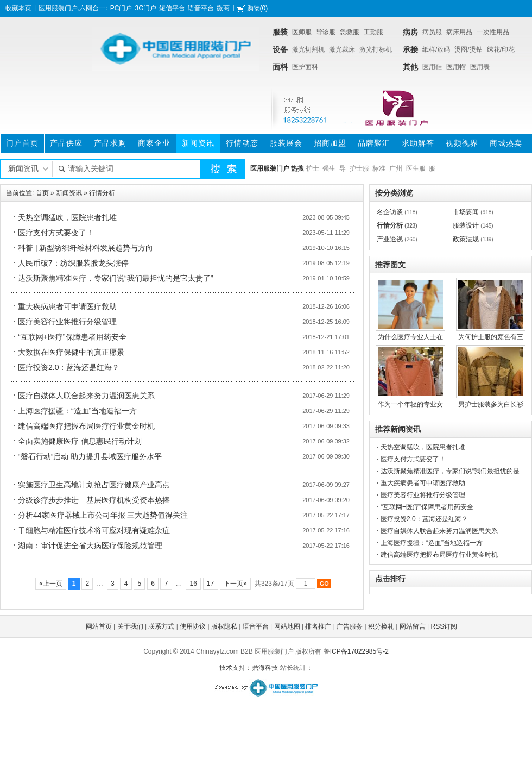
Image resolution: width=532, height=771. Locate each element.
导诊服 (326, 32)
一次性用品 (493, 32)
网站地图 (287, 626)
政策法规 (466, 239)
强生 (329, 168)
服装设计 (466, 225)
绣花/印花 (501, 49)
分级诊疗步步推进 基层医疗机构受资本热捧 (94, 500)
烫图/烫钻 (468, 49)
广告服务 (350, 626)
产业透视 (390, 239)
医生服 (416, 168)
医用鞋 (432, 67)
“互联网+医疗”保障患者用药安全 (72, 337)
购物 (254, 8)
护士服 (359, 168)
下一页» (235, 584)
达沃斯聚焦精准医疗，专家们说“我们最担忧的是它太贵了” (115, 278)
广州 (396, 168)
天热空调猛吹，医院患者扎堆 (67, 217)
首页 (42, 193)
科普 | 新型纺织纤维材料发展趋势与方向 (85, 248)
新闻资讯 (69, 193)
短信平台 (172, 8)
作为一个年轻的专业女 (410, 404)
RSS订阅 (444, 626)
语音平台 (201, 8)
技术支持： (236, 668)
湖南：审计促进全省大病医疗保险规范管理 (90, 546)
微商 (223, 8)
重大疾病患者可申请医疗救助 (67, 306)
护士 (313, 168)
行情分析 (102, 193)
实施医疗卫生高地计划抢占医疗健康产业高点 (94, 485)
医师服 (302, 32)
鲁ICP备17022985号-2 (356, 651)
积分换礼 (381, 626)
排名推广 (318, 626)
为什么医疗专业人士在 (410, 337)
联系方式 (161, 626)
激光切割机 (308, 49)
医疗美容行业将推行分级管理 (67, 322)
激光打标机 (376, 49)
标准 (379, 168)
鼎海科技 (265, 668)
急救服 (350, 32)
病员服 (432, 32)
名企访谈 (390, 212)
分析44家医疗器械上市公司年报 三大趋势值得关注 (103, 515)
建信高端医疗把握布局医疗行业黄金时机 (86, 426)
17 (211, 584)
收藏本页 (18, 8)
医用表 (480, 67)
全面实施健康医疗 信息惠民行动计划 (80, 441)
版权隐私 (224, 626)
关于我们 (130, 626)
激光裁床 (342, 49)
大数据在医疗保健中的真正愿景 (71, 352)
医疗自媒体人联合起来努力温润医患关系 (86, 396)
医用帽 (456, 67)
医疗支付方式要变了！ (56, 233)
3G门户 (145, 8)
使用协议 (193, 626)
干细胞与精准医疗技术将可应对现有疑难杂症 (94, 530)
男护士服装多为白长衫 (491, 404)
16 (193, 584)
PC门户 (121, 8)
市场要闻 (466, 212)
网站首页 (99, 626)
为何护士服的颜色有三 (491, 337)
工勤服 (373, 32)
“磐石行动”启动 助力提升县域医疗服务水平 (90, 456)
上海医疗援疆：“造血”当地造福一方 (77, 411)
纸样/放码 (436, 49)
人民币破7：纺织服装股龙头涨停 (73, 263)
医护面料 (305, 67)
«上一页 (51, 584)
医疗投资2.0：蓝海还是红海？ (69, 367)
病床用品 (459, 32)
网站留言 (413, 626)
